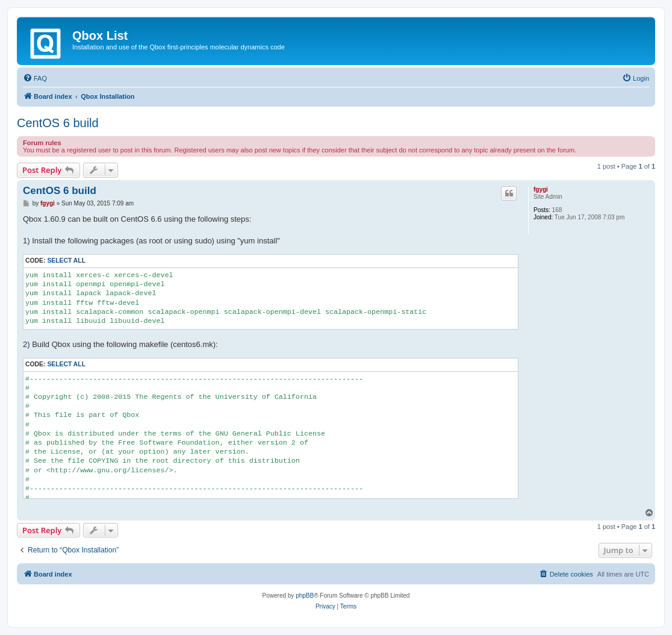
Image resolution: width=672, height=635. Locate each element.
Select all (66, 261)
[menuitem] (35, 78)
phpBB (305, 596)
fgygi (541, 189)
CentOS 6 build (58, 123)
